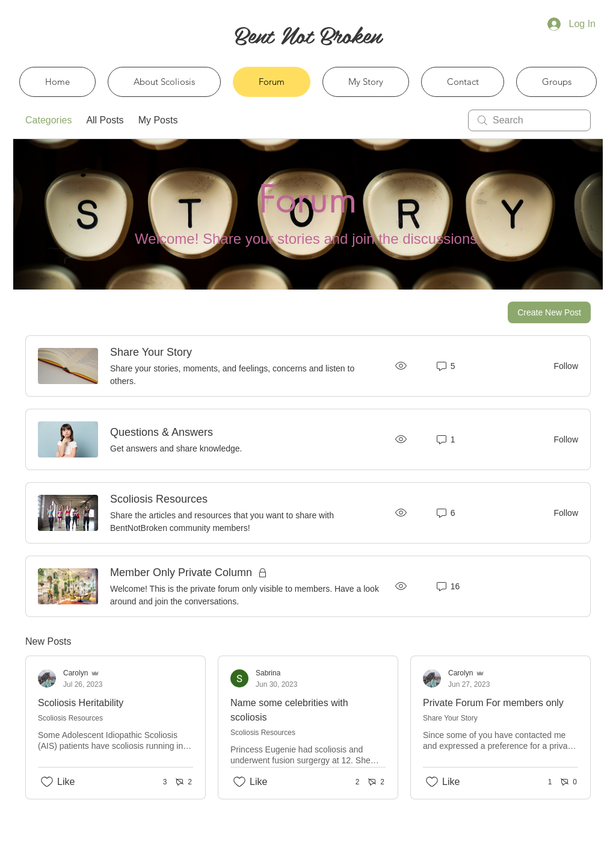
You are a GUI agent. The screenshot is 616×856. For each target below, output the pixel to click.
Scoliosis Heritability (81, 703)
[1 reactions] (544, 782)
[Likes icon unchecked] (47, 782)
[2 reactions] (351, 782)
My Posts (158, 120)
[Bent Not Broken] (308, 34)
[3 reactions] (159, 782)
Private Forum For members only (493, 703)
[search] (529, 120)
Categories (48, 120)
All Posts (105, 120)
